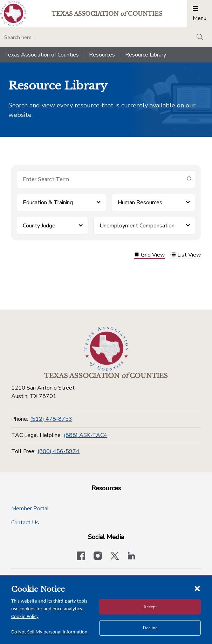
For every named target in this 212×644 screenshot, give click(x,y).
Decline (150, 628)
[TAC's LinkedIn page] (131, 557)
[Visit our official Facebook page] (81, 557)
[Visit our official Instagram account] (98, 557)
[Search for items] (100, 179)
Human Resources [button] (140, 203)
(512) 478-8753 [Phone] (51, 419)
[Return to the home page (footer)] (106, 349)
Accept (150, 607)
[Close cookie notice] (197, 588)
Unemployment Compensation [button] (137, 226)
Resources (102, 55)
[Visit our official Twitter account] (115, 557)
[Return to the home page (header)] (13, 14)
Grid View (149, 255)
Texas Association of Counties (42, 55)
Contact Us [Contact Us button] (25, 523)
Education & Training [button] (48, 203)
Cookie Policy (25, 616)
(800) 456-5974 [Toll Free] (59, 451)
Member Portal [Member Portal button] (30, 509)
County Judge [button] (39, 226)
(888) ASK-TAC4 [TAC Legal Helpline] (86, 435)
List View (186, 255)
